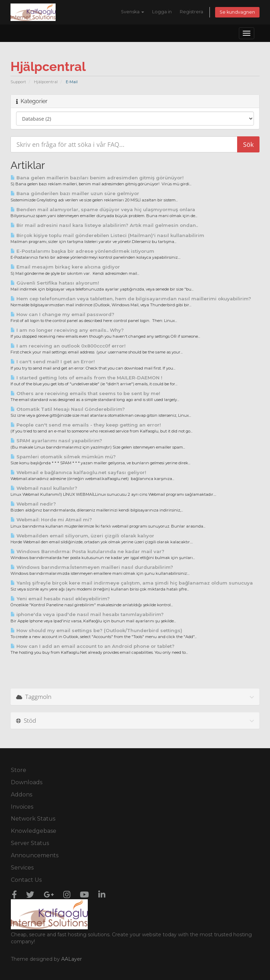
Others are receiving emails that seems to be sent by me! (85, 393)
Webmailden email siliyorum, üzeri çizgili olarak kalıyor (82, 536)
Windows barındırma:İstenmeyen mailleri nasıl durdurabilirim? (92, 567)
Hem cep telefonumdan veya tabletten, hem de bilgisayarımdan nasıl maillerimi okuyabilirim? (131, 299)
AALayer (72, 959)
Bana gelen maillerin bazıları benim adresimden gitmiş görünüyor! (97, 178)
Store (19, 770)
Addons (22, 795)
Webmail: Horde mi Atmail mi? (51, 520)
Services (22, 868)
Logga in (162, 12)
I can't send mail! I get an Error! (53, 362)
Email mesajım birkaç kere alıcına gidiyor (65, 267)
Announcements (35, 855)
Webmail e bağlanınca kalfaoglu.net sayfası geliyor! (78, 472)
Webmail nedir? (33, 504)
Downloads (27, 782)
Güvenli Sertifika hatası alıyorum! (55, 283)
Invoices (22, 807)
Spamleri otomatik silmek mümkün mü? (63, 457)
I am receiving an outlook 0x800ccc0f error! (68, 346)
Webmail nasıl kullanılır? (44, 488)
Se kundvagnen (237, 12)
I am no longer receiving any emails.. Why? (67, 330)
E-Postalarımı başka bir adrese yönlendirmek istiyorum (82, 251)
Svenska (133, 12)
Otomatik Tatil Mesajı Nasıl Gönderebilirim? (68, 409)
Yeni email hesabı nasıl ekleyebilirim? (60, 599)
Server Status (30, 843)
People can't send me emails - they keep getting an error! (86, 425)
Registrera (191, 12)
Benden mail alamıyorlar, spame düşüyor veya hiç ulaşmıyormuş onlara (103, 209)
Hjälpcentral (46, 82)
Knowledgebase (34, 831)
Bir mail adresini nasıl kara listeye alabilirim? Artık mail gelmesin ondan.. (104, 225)
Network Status (33, 819)
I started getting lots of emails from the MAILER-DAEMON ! (86, 378)
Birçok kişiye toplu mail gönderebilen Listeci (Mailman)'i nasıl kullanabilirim (107, 235)
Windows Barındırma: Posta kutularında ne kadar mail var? (87, 551)
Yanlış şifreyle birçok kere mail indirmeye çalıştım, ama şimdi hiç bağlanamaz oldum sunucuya (132, 583)
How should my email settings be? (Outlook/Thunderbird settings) (96, 630)
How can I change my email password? (62, 314)
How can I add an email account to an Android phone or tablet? (93, 646)
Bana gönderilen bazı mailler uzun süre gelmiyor (75, 193)
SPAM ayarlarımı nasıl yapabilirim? (56, 441)
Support (18, 82)
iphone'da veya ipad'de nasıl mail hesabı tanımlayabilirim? (87, 614)
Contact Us (26, 880)
